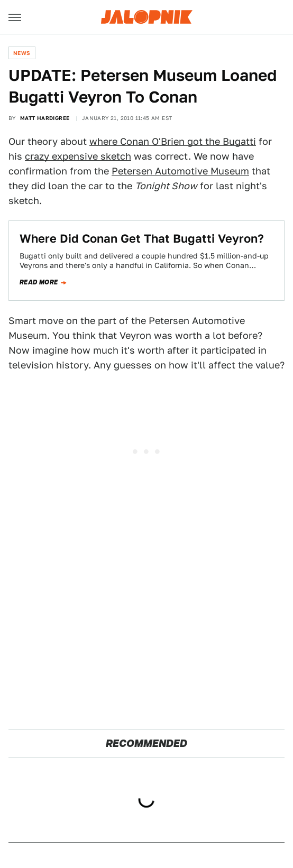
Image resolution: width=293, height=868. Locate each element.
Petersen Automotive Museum (180, 171)
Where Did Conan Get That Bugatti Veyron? (142, 238)
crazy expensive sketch (78, 156)
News (22, 53)
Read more (39, 282)
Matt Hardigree (45, 118)
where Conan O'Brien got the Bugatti (173, 141)
